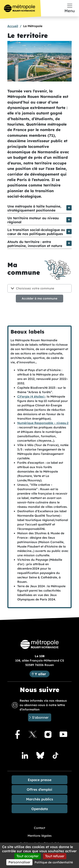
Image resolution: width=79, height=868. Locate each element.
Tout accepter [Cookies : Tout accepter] (27, 856)
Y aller (42, 674)
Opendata (40, 809)
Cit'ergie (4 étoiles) (31, 397)
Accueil (13, 26)
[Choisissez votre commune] (39, 288)
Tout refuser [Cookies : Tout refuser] (55, 856)
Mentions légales (40, 836)
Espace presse (40, 780)
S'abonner (40, 717)
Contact (39, 828)
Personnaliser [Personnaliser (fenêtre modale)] (19, 862)
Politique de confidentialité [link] (54, 862)
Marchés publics (40, 799)
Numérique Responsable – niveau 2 (43, 423)
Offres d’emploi (39, 789)
